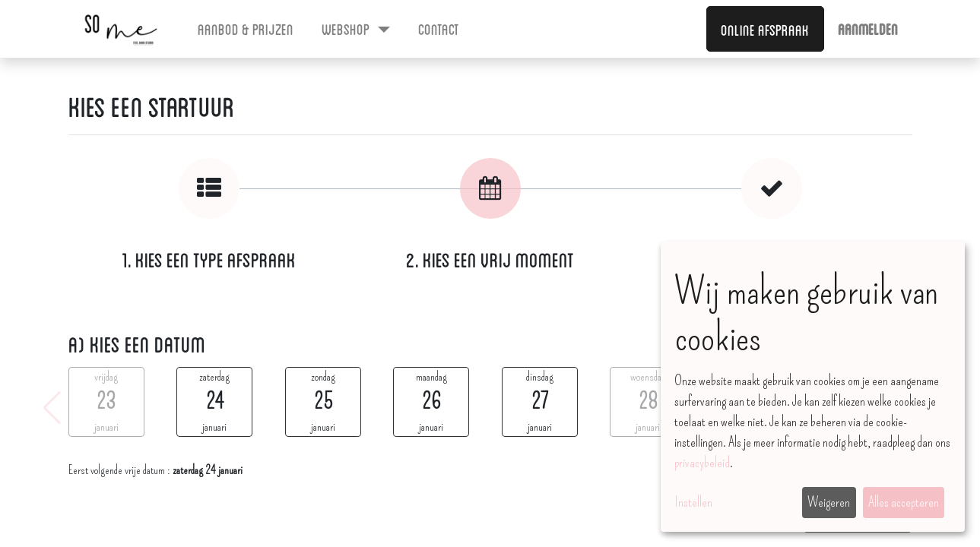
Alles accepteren (904, 502)
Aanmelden (868, 28)
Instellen (693, 502)
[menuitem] (246, 28)
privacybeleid (702, 463)
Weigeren (829, 502)
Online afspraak (765, 29)
